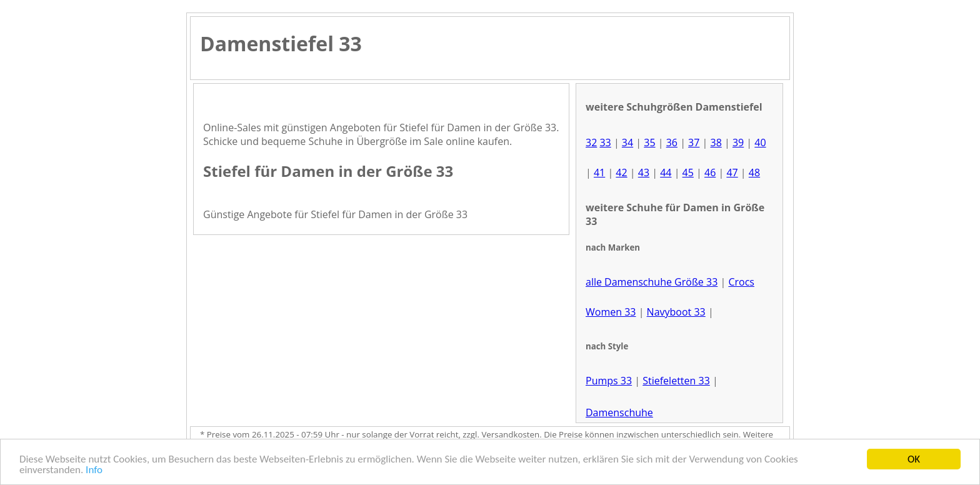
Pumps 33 (609, 381)
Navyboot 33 (676, 312)
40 (760, 142)
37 (694, 142)
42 (621, 172)
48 (754, 172)
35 (649, 142)
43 (644, 172)
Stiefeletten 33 (676, 381)
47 (732, 172)
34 (627, 142)
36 (672, 142)
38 (716, 142)
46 (710, 172)
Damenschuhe (619, 412)
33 (605, 142)
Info (94, 470)
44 (666, 172)
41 (599, 172)
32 (591, 142)
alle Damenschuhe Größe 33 (652, 282)
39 (738, 142)
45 (688, 172)
